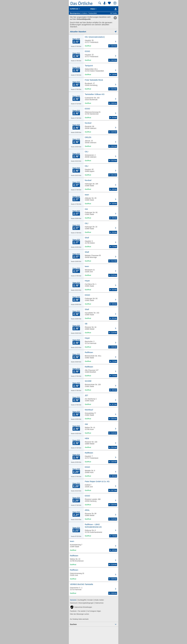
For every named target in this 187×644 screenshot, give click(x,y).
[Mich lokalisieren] (94, 32)
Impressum (74, 603)
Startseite (73, 600)
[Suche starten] (100, 3)
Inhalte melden (99, 600)
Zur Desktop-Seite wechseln (79, 619)
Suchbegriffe (82, 600)
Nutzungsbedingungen (86, 603)
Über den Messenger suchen (80, 614)
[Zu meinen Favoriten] (110, 3)
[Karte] (115, 9)
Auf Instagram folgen (94, 611)
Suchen (73, 624)
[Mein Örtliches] (105, 3)
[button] (81, 607)
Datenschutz (99, 603)
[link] (115, 18)
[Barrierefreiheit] (115, 3)
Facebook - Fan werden (78, 611)
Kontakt (90, 600)
